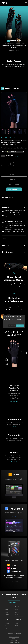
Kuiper (17, 624)
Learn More (12, 50)
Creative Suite (19, 627)
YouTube (7, 627)
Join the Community (14, 444)
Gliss (6, 613)
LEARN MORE (14, 482)
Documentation (8, 198)
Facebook (7, 622)
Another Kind (17, 642)
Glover (16, 474)
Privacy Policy (14, 640)
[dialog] (14, 321)
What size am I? (5, 168)
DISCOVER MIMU (14, 401)
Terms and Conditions (14, 637)
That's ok (20, 326)
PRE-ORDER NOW (14, 189)
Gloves (7, 609)
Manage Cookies (19, 616)
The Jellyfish (16, 509)
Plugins (7, 614)
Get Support (14, 461)
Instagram (8, 624)
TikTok (7, 629)
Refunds (14, 639)
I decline (12, 326)
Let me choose (7, 323)
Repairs (17, 613)
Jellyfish (18, 622)
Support (17, 614)
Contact (17, 609)
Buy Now (17, 50)
